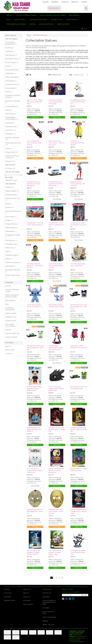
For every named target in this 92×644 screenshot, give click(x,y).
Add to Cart (35, 117)
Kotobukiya (11, 231)
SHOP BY (33, 24)
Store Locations (28, 604)
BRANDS (11, 134)
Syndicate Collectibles (13, 271)
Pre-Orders (46, 608)
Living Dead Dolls (13, 70)
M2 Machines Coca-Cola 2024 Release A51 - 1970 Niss (35, 348)
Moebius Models (13, 255)
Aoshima (10, 187)
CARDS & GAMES (20, 20)
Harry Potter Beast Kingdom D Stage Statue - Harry (55, 552)
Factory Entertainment (13, 212)
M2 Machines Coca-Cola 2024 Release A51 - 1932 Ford (79, 307)
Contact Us (65, 2)
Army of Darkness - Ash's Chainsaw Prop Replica (34, 143)
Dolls (9, 66)
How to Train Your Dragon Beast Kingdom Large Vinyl (35, 470)
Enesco (10, 208)
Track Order (7, 597)
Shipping (45, 621)
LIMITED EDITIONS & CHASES (27, 15)
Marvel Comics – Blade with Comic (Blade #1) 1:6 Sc (35, 102)
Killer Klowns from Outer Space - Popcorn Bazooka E (57, 143)
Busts (9, 149)
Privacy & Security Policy (48, 612)
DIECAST (10, 15)
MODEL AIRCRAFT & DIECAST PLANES (53, 15)
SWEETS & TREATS (63, 24)
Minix (9, 251)
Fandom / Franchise (12, 138)
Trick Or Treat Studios (13, 276)
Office (9, 92)
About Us (75, 2)
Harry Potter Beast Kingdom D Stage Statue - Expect (33, 552)
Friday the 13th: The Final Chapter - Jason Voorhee (56, 511)
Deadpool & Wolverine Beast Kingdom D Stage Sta (57, 429)
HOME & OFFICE (72, 20)
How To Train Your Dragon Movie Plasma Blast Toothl (56, 389)
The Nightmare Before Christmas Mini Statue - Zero (78, 102)
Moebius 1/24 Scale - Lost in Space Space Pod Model (56, 102)
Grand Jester (11, 217)
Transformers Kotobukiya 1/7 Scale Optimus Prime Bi (56, 348)
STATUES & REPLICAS (47, 24)
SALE (9, 20)
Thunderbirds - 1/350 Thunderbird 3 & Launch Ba (79, 225)
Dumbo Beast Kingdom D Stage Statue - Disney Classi (79, 511)
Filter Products (11, 35)
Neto (82, 641)
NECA (9, 259)
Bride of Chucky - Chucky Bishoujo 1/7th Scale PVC (78, 184)
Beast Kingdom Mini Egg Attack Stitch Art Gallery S (34, 429)
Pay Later (46, 2)
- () (84, 29)
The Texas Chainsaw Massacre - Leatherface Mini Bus (35, 266)
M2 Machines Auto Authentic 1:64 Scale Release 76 (34, 184)
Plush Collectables (13, 77)
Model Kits (11, 73)
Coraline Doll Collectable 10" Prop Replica (77, 143)
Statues (11, 161)
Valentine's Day (12, 127)
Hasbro (10, 220)
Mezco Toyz (11, 248)
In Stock (11, 168)
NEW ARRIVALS (74, 15)
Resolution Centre (9, 600)
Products (84, 2)
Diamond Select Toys (13, 199)
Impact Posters (12, 224)
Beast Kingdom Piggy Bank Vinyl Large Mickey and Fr (34, 389)
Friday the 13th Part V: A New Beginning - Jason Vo (35, 511)
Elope (9, 204)
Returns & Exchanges (49, 617)
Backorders (46, 597)
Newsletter (55, 2)
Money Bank (11, 88)
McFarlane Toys (12, 244)
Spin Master (11, 266)
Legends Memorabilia (13, 236)
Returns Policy (10, 350)
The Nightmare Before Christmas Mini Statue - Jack (78, 552)
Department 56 (12, 195)
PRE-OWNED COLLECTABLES (16, 24)
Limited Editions (13, 106)
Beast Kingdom (13, 191)
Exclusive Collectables (13, 102)
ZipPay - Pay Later (48, 625)
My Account (54, 8)
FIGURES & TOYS (57, 20)
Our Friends (27, 600)
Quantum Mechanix (14, 262)
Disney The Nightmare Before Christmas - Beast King (56, 470)
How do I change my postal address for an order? (49, 602)
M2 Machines (12, 55)
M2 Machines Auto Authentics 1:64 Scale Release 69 (56, 184)
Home (29, 35)
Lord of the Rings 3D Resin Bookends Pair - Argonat (56, 266)
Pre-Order (35, 158)
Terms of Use (47, 593)
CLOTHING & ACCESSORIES (39, 20)
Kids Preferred (12, 228)
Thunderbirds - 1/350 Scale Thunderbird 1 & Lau (56, 225)
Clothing (10, 48)
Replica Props (12, 152)
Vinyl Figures (12, 81)
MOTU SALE (11, 114)
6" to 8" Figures (13, 62)
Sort (70, 75)
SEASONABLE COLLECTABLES (12, 118)
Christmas (11, 123)
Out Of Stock (57, 199)
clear (16, 180)
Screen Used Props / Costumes (12, 157)
